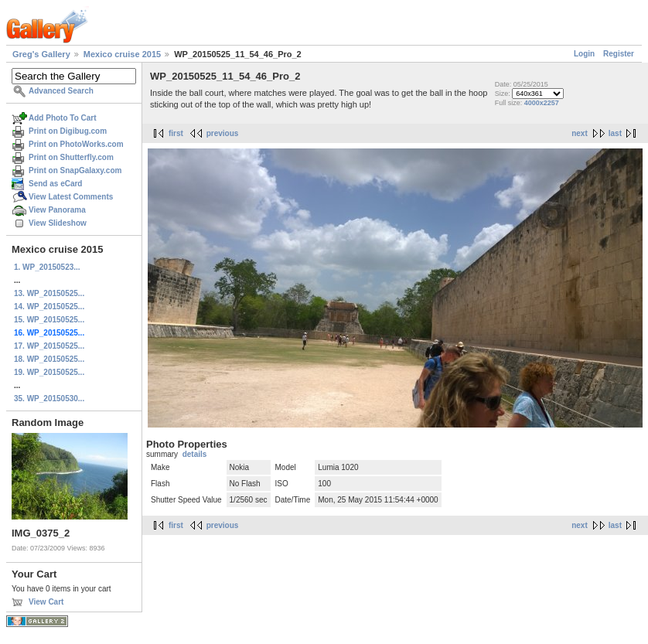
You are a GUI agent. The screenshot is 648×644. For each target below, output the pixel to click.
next (580, 133)
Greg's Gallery (41, 54)
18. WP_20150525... (49, 359)
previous (223, 133)
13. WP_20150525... (49, 293)
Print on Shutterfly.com (71, 157)
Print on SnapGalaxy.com (75, 170)
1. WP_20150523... (47, 267)
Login (584, 54)
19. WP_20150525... (49, 372)
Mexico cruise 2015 (122, 54)
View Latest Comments (71, 197)
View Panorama (57, 210)
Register (619, 54)
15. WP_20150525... (49, 320)
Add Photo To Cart (63, 118)
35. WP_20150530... (49, 399)
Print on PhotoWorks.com (76, 144)
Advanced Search (61, 91)
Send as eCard (55, 184)
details (195, 454)
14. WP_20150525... (49, 307)
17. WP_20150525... (49, 346)
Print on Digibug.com (68, 131)
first (176, 133)
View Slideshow (58, 223)
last (615, 133)
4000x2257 (542, 103)
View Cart (46, 602)
